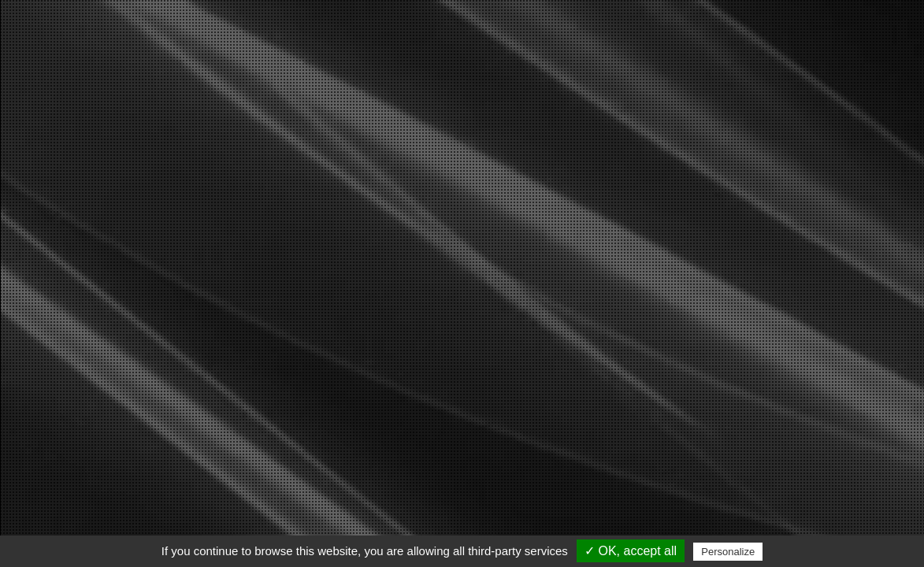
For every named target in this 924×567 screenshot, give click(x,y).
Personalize (728, 552)
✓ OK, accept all (631, 551)
